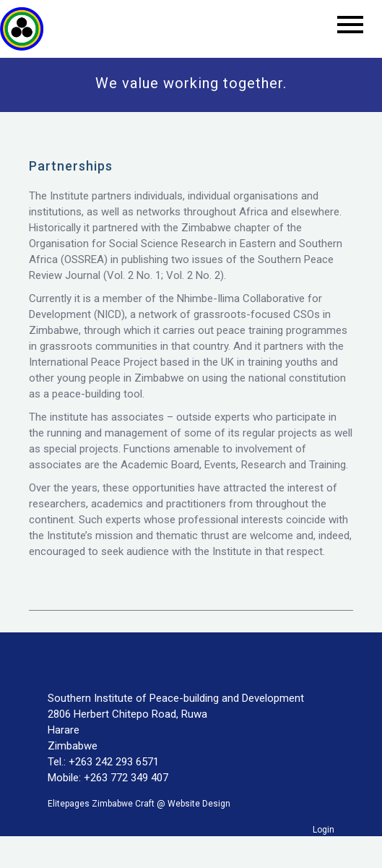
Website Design (199, 804)
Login (324, 830)
